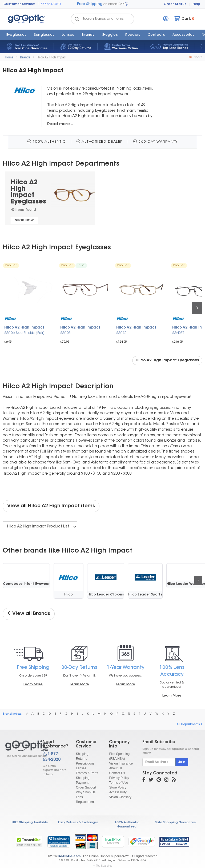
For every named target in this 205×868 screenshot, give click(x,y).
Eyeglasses (16, 35)
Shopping (83, 778)
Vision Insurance (121, 763)
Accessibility (118, 792)
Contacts (156, 35)
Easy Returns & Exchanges (78, 823)
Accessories (183, 35)
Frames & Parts (87, 773)
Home (9, 57)
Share (196, 57)
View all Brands (29, 614)
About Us (116, 768)
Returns (82, 759)
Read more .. (60, 124)
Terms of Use (118, 783)
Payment (82, 783)
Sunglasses (44, 35)
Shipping (82, 754)
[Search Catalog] (77, 19)
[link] (59, 842)
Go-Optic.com (69, 856)
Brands (88, 35)
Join (182, 762)
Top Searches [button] (103, 866)
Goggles (110, 35)
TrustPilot (113, 841)
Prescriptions (85, 763)
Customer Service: (19, 4)
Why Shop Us (86, 792)
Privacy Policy (119, 778)
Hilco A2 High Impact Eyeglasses (167, 361)
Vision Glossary (120, 797)
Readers (133, 35)
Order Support (86, 787)
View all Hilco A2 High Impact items (51, 506)
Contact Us (117, 773)
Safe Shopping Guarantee (175, 823)
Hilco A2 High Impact (52, 57)
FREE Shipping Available (30, 823)
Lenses (68, 35)
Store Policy (118, 787)
